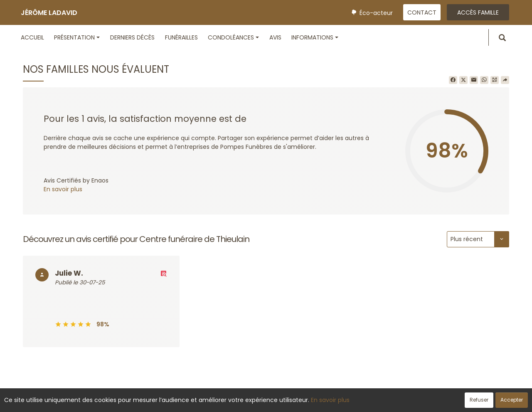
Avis (275, 37)
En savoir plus (63, 189)
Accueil (32, 37)
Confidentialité (264, 401)
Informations (315, 37)
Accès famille (478, 12)
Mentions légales (346, 401)
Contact (422, 12)
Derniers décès (132, 37)
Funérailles (181, 37)
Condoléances (233, 37)
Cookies (303, 401)
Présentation (77, 37)
